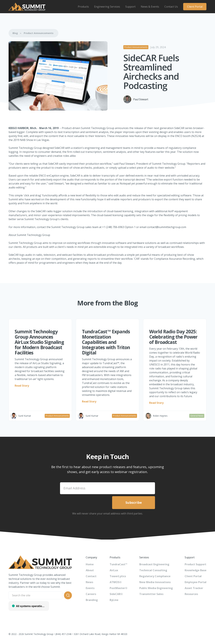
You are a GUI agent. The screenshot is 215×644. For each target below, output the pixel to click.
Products (83, 7)
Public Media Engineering (156, 588)
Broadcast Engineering (154, 564)
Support (130, 7)
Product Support (195, 564)
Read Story (22, 386)
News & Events (150, 7)
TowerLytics (118, 576)
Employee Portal (196, 582)
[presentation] (85, 503)
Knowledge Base (196, 570)
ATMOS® (116, 582)
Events (90, 588)
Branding (92, 600)
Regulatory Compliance (155, 576)
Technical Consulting (153, 570)
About (90, 570)
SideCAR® (116, 594)
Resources (191, 594)
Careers (91, 594)
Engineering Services (107, 7)
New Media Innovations (155, 582)
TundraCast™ (118, 564)
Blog (15, 33)
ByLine (114, 600)
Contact (91, 576)
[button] (83, 7)
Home (90, 564)
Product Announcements (39, 33)
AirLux (114, 570)
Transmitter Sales (151, 594)
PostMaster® (119, 588)
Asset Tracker (194, 588)
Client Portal (195, 7)
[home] (27, 7)
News (89, 582)
